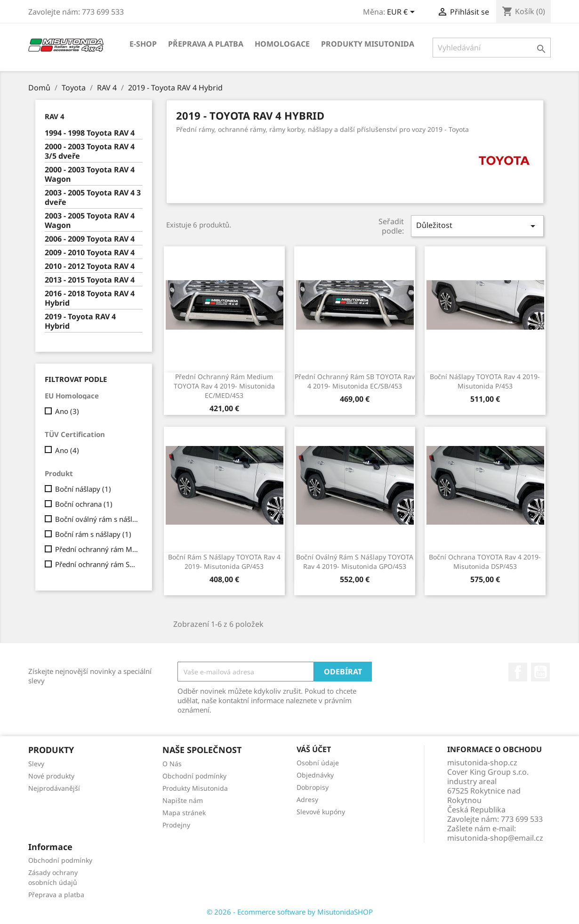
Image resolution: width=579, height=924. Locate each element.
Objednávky (315, 775)
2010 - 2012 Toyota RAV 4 (90, 266)
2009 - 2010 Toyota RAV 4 (90, 253)
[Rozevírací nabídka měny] (402, 13)
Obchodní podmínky (194, 776)
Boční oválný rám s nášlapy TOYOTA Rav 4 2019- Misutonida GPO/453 (355, 562)
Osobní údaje (318, 763)
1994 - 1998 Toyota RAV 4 (90, 133)
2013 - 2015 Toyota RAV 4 (90, 280)
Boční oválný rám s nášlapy (97, 519)
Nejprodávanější (54, 788)
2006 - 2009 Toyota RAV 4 (90, 239)
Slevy (36, 764)
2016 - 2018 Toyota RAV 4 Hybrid (90, 298)
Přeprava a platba (206, 44)
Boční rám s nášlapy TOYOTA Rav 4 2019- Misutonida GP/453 (224, 562)
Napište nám (183, 800)
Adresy (307, 799)
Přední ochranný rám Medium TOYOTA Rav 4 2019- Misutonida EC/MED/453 (224, 386)
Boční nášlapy (83, 489)
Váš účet (314, 749)
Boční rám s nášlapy (93, 534)
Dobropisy (313, 787)
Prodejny (176, 825)
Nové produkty (51, 776)
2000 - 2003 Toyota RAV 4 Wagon (90, 174)
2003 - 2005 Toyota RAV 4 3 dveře (93, 198)
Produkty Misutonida (368, 44)
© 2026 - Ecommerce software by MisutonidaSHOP (290, 912)
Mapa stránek (184, 813)
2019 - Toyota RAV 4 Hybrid (80, 321)
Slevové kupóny (321, 812)
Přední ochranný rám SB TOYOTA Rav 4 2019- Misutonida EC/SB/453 (355, 381)
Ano (67, 411)
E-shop (143, 44)
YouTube (540, 672)
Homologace (282, 44)
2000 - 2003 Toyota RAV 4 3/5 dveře (90, 151)
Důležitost (477, 226)
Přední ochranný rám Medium (97, 549)
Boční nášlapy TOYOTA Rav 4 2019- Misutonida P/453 (485, 381)
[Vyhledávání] (492, 48)
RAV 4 (55, 116)
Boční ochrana (84, 504)
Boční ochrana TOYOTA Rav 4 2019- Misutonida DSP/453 (485, 562)
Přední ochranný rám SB (97, 564)
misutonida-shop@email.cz (495, 838)
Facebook (518, 672)
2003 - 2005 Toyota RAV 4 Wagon (90, 221)
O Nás (172, 764)
